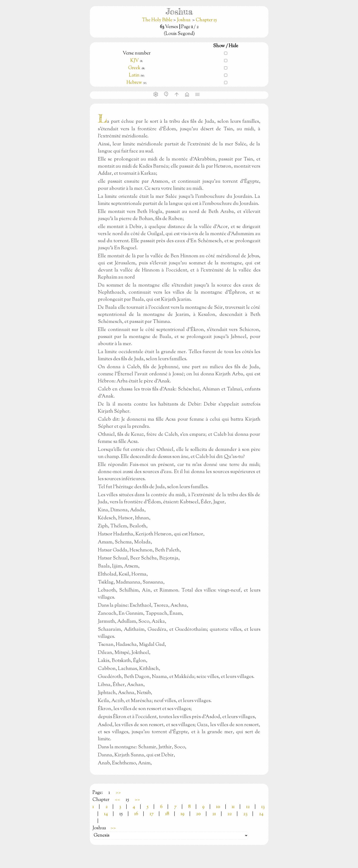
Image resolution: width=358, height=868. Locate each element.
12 (248, 807)
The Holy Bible (158, 20)
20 (198, 814)
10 (218, 807)
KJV (135, 61)
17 (152, 814)
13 (263, 807)
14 (106, 814)
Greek (134, 68)
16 (136, 814)
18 (167, 814)
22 (230, 814)
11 (233, 807)
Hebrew (134, 83)
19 (183, 814)
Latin (134, 75)
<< (118, 800)
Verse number (137, 53)
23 (245, 814)
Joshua (184, 20)
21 (214, 814)
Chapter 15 (206, 20)
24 (261, 814)
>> (118, 793)
